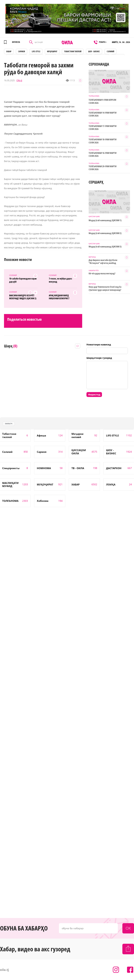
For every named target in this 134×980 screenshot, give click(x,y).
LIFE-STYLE (36, 51)
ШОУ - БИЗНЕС (94, 51)
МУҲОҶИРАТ (52, 51)
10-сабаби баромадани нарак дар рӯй (23, 280)
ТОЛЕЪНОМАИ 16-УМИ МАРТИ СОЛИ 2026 (103, 154)
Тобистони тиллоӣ (73, 51)
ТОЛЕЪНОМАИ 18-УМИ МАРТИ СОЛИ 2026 (103, 141)
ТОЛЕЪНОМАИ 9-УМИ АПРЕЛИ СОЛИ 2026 (102, 101)
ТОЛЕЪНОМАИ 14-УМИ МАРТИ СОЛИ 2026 (103, 114)
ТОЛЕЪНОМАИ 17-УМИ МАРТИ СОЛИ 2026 (103, 128)
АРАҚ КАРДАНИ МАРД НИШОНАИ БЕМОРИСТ (59, 297)
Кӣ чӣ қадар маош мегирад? (102, 273)
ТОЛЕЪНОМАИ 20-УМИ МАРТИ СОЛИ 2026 (103, 168)
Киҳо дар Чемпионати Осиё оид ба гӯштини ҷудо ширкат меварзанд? (105, 288)
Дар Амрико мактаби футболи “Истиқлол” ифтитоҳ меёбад (103, 262)
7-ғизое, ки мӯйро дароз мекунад (60, 280)
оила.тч (9, 424)
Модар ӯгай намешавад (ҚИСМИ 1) (105, 220)
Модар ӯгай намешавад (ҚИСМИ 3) (105, 247)
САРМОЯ (22, 51)
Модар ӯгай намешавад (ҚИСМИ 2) (105, 233)
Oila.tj (19, 80)
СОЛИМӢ (110, 51)
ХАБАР (9, 51)
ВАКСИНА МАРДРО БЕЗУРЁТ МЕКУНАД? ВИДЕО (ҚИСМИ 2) (23, 297)
